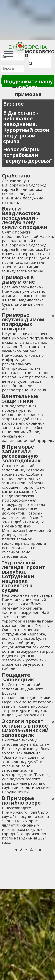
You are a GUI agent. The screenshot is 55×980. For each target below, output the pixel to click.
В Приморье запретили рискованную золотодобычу (21, 453)
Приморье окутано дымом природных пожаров (23, 322)
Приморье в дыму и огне (18, 279)
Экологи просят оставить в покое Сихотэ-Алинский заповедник (25, 728)
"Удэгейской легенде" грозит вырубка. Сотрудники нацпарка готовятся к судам (24, 576)
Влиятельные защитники (20, 398)
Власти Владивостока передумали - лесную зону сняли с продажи (25, 218)
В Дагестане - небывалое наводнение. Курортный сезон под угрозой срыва (26, 127)
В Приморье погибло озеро (21, 800)
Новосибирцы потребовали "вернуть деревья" (28, 155)
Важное (13, 104)
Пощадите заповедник (18, 677)
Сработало (16, 176)
